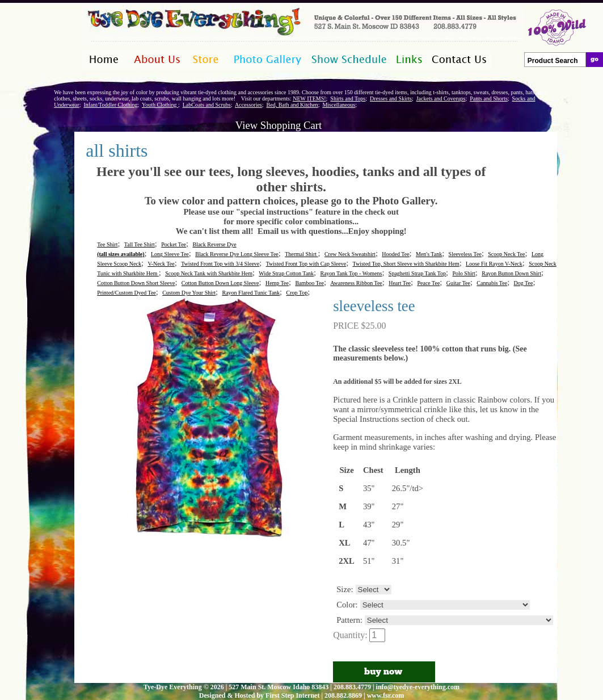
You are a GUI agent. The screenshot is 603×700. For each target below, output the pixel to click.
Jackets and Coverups (441, 98)
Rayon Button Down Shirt (511, 273)
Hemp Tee (277, 283)
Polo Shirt (464, 273)
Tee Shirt (107, 244)
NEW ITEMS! (309, 98)
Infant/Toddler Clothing (110, 105)
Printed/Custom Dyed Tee (126, 293)
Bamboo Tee (309, 283)
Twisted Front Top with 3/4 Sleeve (220, 264)
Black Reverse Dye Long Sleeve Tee (237, 254)
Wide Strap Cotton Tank (286, 273)
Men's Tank (429, 254)
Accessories (248, 105)
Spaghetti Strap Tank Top (417, 273)
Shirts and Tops (348, 98)
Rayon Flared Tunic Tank (251, 293)
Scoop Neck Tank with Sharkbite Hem (209, 273)
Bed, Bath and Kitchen (292, 105)
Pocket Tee (174, 244)
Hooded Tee (395, 254)
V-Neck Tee (161, 264)
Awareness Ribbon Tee (356, 283)
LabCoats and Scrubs (207, 105)
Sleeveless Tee (465, 254)
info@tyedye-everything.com (418, 687)
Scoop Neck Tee (506, 254)
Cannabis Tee (492, 283)
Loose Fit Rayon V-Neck (494, 264)
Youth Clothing (160, 105)
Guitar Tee (458, 283)
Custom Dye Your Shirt (189, 293)
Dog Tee (524, 283)
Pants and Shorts (489, 98)
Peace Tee (428, 283)
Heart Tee (400, 283)
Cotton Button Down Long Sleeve (220, 283)
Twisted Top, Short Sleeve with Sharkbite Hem (406, 264)
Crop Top (297, 293)
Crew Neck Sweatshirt (350, 254)
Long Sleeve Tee (170, 254)
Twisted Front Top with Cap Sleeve (306, 264)
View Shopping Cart (279, 125)
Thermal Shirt (301, 254)
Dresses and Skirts (391, 98)
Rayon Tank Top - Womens (351, 273)
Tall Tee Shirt (140, 244)
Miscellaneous (339, 105)
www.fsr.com (386, 695)
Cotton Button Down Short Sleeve (136, 283)
